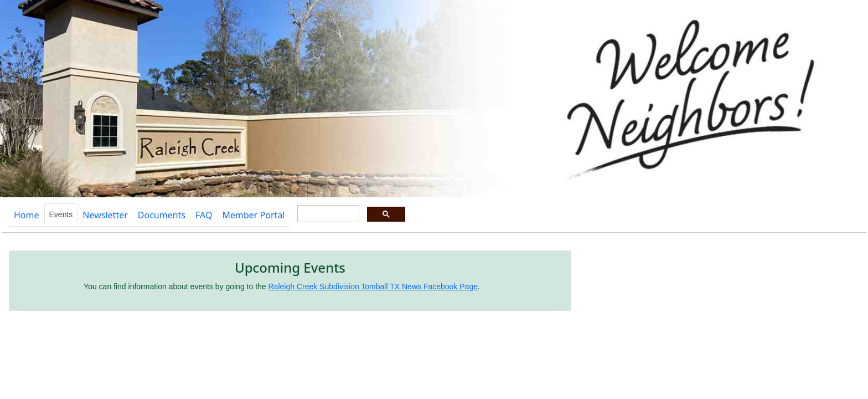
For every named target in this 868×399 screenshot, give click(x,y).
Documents (162, 215)
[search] (327, 214)
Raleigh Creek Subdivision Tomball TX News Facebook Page (373, 287)
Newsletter (105, 215)
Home (27, 215)
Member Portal (253, 215)
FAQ (204, 215)
